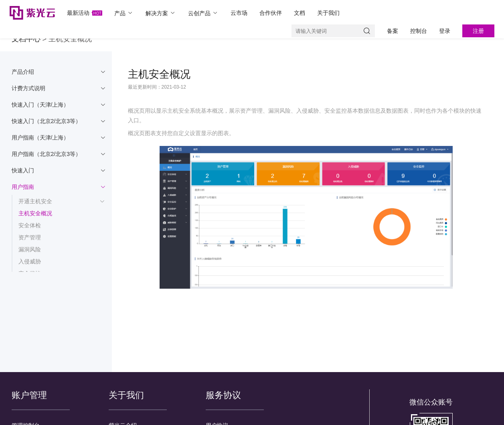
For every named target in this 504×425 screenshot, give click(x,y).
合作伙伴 (271, 13)
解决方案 (161, 13)
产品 (124, 13)
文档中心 (26, 39)
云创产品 (203, 13)
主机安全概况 (35, 213)
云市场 (239, 13)
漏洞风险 (30, 249)
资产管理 (30, 237)
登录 (445, 31)
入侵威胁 (30, 261)
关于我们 (328, 13)
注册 (478, 31)
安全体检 (30, 225)
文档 (300, 13)
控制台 (419, 31)
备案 (393, 31)
